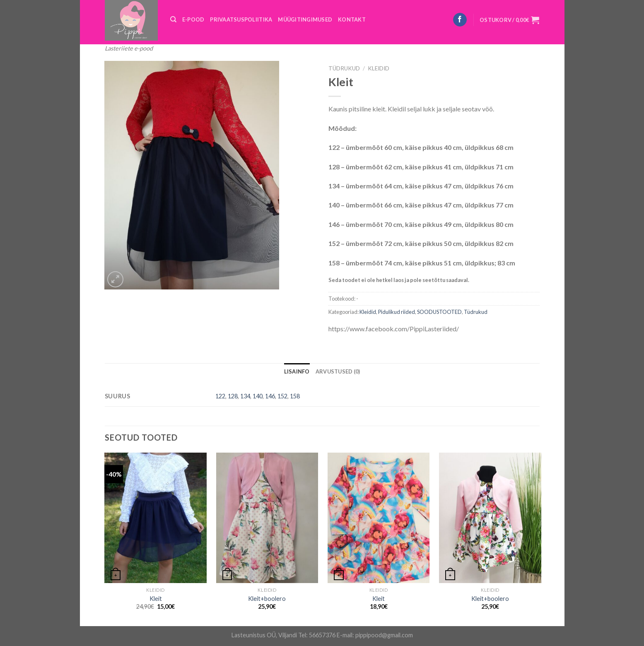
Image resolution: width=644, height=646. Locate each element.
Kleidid (379, 68)
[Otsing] (173, 19)
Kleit (156, 599)
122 (220, 396)
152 (282, 396)
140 (258, 396)
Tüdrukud (344, 68)
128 (233, 396)
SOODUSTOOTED (439, 312)
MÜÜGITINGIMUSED (305, 19)
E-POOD (193, 19)
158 (295, 396)
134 (245, 396)
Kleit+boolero (267, 599)
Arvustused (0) (338, 371)
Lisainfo (297, 371)
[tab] (297, 371)
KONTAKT (352, 19)
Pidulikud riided (397, 312)
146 (270, 396)
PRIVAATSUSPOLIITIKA (241, 19)
